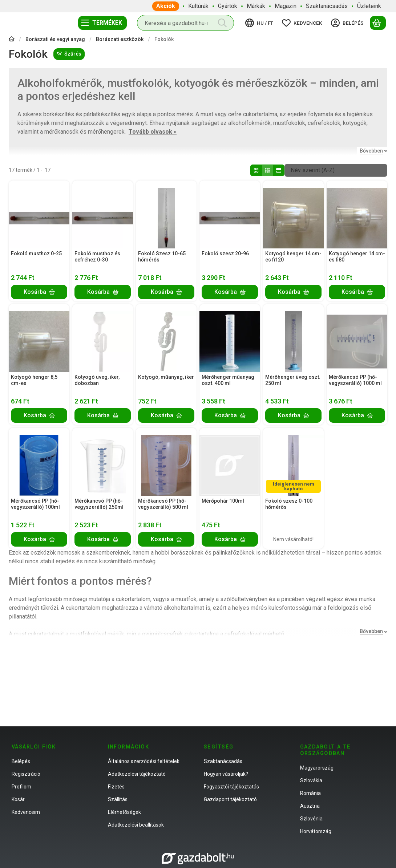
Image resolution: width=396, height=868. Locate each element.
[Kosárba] (39, 292)
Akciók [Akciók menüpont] (166, 6)
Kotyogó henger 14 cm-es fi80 (357, 257)
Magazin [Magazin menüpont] (286, 6)
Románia (310, 793)
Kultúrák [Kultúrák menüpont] (198, 6)
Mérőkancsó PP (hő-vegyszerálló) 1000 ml (355, 380)
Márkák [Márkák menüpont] (256, 6)
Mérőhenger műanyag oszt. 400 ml (228, 380)
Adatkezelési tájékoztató (137, 774)
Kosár (18, 799)
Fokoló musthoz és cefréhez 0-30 (97, 257)
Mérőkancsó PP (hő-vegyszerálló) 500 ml (163, 504)
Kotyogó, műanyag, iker (166, 377)
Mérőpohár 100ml (223, 501)
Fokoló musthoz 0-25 (36, 253)
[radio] (256, 170)
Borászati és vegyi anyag (55, 39)
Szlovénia (311, 819)
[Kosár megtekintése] (378, 23)
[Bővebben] (372, 151)
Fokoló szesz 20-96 (225, 253)
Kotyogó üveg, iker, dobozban (97, 380)
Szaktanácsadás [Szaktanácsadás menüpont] (327, 6)
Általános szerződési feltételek (144, 761)
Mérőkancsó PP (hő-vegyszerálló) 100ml (35, 504)
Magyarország (317, 768)
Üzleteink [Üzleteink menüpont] (369, 6)
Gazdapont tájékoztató (230, 799)
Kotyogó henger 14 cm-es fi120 (293, 257)
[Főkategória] (12, 40)
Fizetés (116, 787)
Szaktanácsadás (223, 761)
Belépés (21, 761)
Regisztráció (26, 774)
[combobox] (185, 23)
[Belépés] (348, 23)
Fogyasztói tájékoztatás (231, 787)
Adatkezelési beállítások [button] (136, 825)
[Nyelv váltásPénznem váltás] (260, 23)
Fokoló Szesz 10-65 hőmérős (162, 257)
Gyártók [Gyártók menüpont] (228, 6)
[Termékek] (102, 23)
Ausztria (310, 806)
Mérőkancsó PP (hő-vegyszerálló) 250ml (99, 504)
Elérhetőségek (124, 812)
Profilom (21, 787)
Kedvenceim (26, 812)
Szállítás (118, 799)
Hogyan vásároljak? (226, 774)
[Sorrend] (336, 170)
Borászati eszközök (120, 39)
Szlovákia (311, 780)
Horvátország (316, 831)
